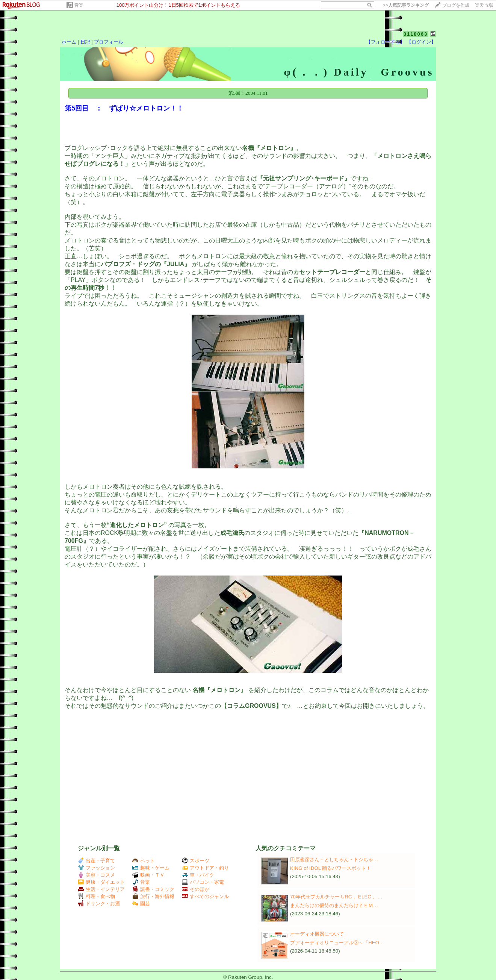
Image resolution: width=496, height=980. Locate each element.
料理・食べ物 (96, 896)
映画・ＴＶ (148, 875)
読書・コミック (153, 889)
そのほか (196, 889)
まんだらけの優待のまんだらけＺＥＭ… (334, 905)
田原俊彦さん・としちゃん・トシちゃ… (334, 860)
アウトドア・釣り (205, 868)
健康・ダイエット (101, 882)
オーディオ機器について (317, 934)
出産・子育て (96, 861)
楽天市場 (484, 5)
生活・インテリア (101, 889)
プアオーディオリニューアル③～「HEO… (337, 943)
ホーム (69, 42)
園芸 (141, 904)
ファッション (96, 868)
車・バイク (198, 875)
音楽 (79, 5)
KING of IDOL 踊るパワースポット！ (330, 868)
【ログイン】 (421, 42)
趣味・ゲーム (151, 868)
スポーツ (196, 861)
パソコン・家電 (203, 882)
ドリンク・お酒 (99, 904)
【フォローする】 (386, 42)
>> (406, 5)
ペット (144, 861)
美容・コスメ (96, 875)
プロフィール (109, 42)
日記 (85, 42)
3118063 (416, 34)
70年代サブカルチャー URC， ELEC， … (336, 897)
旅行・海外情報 (153, 896)
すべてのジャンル (205, 896)
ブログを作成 (456, 5)
